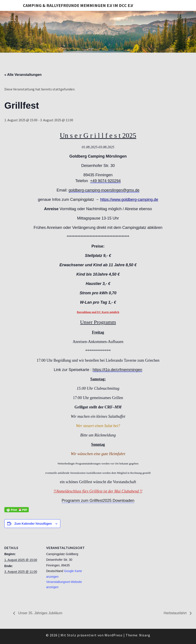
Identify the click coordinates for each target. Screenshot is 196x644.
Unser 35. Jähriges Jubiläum (40, 613)
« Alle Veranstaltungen (23, 75)
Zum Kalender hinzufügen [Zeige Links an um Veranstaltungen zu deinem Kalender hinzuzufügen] (33, 524)
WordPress (114, 635)
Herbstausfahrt (176, 613)
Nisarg (145, 635)
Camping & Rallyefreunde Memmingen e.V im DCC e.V (78, 5)
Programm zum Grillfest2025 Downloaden (98, 501)
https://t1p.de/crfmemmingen (117, 370)
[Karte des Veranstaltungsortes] (111, 565)
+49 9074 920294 (106, 181)
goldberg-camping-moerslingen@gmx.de (104, 190)
